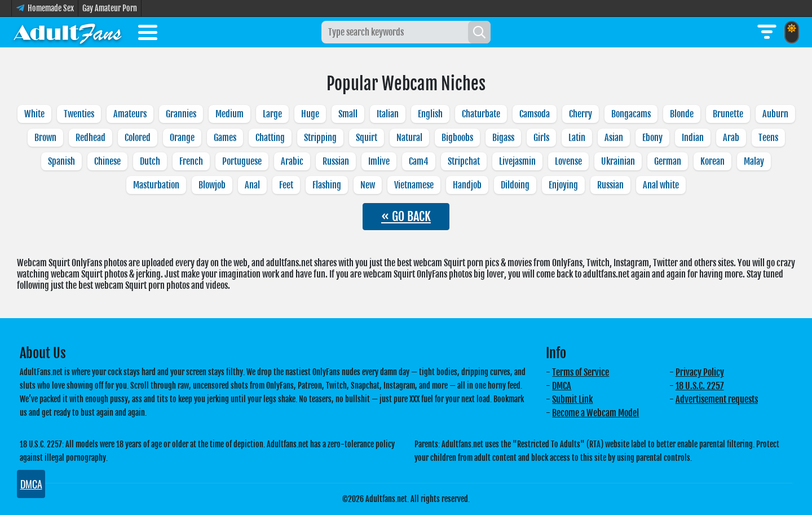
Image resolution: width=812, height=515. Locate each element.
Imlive (379, 161)
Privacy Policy (700, 372)
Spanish (61, 161)
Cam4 (419, 161)
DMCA (562, 386)
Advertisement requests (717, 399)
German (668, 161)
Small (348, 114)
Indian (693, 138)
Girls (541, 138)
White (34, 114)
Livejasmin (517, 161)
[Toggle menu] (148, 34)
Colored (138, 138)
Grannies (181, 114)
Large (272, 114)
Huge (310, 114)
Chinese (107, 161)
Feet (286, 185)
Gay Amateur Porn (110, 8)
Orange (182, 138)
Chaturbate (481, 114)
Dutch (150, 161)
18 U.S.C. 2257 (700, 386)
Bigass (503, 138)
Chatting (270, 138)
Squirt (367, 138)
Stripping (320, 138)
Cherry (581, 114)
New (368, 185)
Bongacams (631, 114)
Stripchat (464, 161)
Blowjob (212, 185)
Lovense (568, 161)
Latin (577, 138)
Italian (388, 114)
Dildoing (515, 185)
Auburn (775, 114)
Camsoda (535, 114)
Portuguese (242, 161)
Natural (409, 138)
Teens (768, 138)
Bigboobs (457, 138)
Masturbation (156, 185)
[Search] (479, 32)
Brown (45, 138)
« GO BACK (406, 216)
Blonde (682, 114)
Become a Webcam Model (595, 413)
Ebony (652, 138)
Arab (731, 138)
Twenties (79, 114)
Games (225, 138)
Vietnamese (414, 185)
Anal (252, 185)
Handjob (467, 185)
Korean (712, 161)
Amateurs (130, 114)
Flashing (327, 185)
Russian (336, 161)
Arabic (292, 161)
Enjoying (563, 185)
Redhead (91, 138)
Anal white (661, 185)
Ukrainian (618, 161)
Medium (230, 114)
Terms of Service (581, 372)
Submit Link (572, 399)
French (191, 161)
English (430, 114)
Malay (754, 161)
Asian (614, 138)
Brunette (728, 114)
